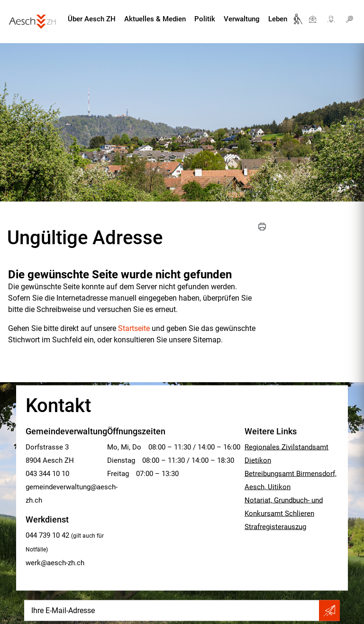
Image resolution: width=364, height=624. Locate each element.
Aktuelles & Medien (155, 19)
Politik (205, 19)
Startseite (134, 328)
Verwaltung (242, 19)
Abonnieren (329, 611)
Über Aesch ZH (92, 19)
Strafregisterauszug (275, 527)
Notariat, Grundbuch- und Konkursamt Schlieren (284, 507)
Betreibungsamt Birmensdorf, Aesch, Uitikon (291, 480)
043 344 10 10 (47, 474)
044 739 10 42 (47, 535)
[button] (262, 227)
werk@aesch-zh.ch (55, 563)
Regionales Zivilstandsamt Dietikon (287, 454)
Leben (278, 19)
